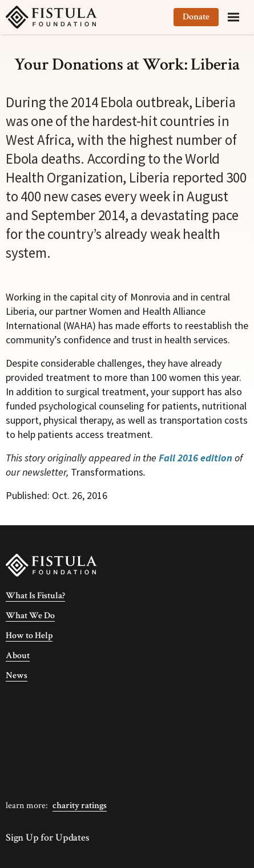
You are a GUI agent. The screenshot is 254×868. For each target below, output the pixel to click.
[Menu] (233, 17)
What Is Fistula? (35, 596)
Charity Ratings (80, 806)
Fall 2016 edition (195, 458)
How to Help (29, 636)
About (18, 656)
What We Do (30, 616)
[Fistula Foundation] (51, 564)
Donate (196, 17)
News (17, 676)
